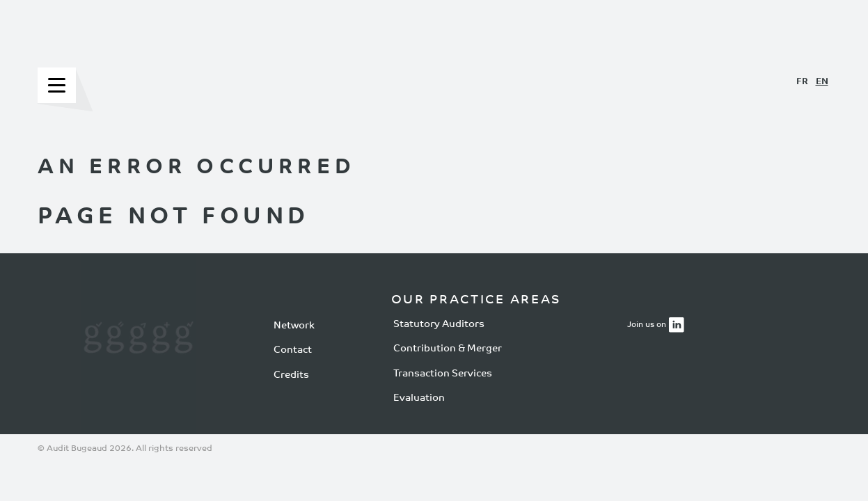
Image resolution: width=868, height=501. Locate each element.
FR (802, 82)
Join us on (647, 325)
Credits (291, 375)
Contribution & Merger (448, 349)
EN (822, 82)
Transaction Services (443, 373)
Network (294, 326)
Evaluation (419, 398)
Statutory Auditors (439, 324)
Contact (293, 350)
